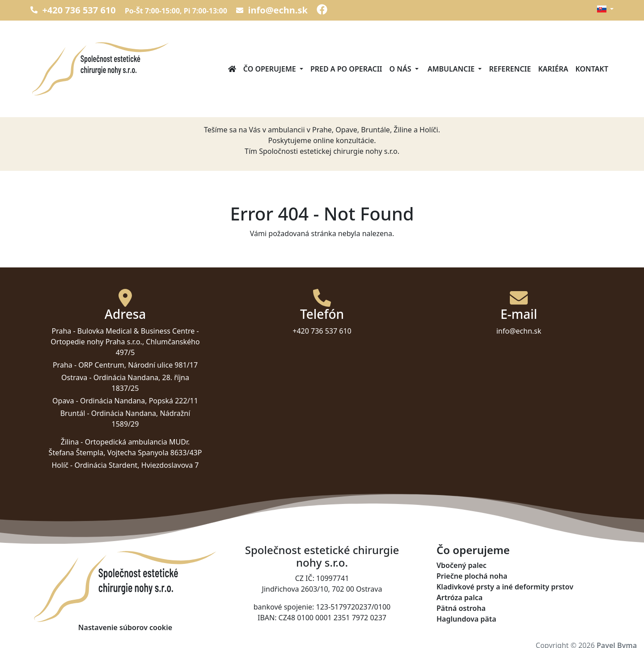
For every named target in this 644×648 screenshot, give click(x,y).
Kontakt (592, 69)
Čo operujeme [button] (271, 69)
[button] (605, 9)
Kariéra (553, 69)
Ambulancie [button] (451, 69)
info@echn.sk (272, 10)
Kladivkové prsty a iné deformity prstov (505, 587)
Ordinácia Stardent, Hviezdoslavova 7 (136, 465)
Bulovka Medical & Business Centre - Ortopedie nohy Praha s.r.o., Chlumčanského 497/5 (125, 342)
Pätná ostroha (461, 608)
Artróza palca (460, 597)
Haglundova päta (466, 619)
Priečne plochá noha (472, 576)
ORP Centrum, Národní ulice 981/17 (138, 365)
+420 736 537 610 (73, 10)
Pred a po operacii (346, 69)
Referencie (510, 69)
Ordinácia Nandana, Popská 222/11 (139, 401)
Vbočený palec (462, 565)
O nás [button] (401, 69)
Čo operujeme (473, 550)
